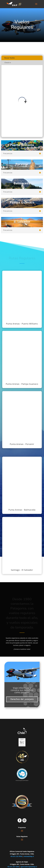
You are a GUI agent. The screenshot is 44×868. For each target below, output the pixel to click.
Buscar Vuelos (10, 58)
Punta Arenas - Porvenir (22, 444)
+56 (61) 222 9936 (16, 856)
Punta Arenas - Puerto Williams (22, 324)
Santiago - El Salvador (22, 570)
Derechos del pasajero (22, 699)
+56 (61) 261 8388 (13, 867)
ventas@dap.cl (29, 856)
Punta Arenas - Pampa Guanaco (22, 384)
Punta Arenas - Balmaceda (22, 510)
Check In (8, 63)
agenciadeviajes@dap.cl (29, 867)
